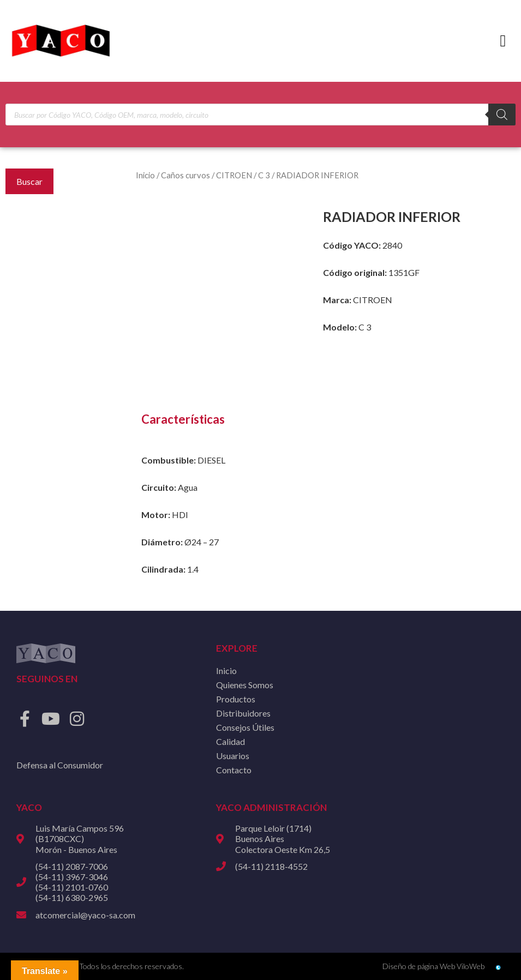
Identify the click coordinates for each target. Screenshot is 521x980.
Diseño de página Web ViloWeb (433, 966)
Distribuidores (243, 713)
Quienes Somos (245, 685)
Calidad (230, 741)
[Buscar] (502, 115)
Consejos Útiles (245, 727)
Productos (236, 699)
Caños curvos (185, 175)
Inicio (145, 175)
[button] (503, 41)
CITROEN (234, 175)
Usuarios (233, 756)
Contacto (234, 770)
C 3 (264, 175)
